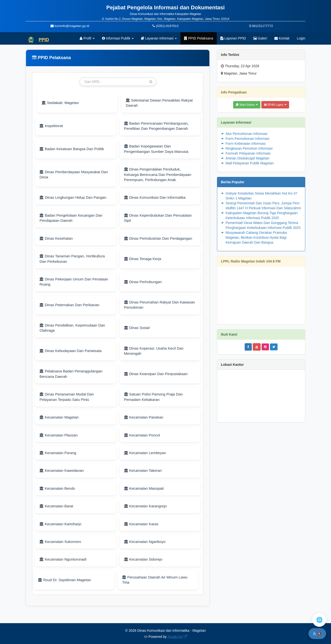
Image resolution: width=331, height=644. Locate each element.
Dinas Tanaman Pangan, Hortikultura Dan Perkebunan (72, 259)
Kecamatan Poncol (142, 435)
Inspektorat (51, 126)
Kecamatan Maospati (144, 488)
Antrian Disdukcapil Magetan (247, 158)
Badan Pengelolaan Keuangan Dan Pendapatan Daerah (71, 218)
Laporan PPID (233, 38)
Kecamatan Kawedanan (62, 470)
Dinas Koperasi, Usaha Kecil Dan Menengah (154, 351)
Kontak (282, 38)
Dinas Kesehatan (56, 238)
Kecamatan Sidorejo (143, 559)
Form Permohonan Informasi (247, 139)
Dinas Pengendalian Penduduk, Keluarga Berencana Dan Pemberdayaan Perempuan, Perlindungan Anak (158, 174)
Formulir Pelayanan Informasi (248, 153)
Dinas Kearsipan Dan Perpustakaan (156, 374)
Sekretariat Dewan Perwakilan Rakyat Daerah (159, 103)
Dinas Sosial (137, 328)
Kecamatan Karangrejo (146, 506)
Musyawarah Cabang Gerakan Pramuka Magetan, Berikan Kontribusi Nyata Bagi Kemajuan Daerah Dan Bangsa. (256, 237)
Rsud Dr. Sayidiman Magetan (64, 580)
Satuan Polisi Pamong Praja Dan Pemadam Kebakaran (153, 397)
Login (301, 38)
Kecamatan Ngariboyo (145, 542)
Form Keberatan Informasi (246, 144)
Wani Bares (247, 105)
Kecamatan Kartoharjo (60, 524)
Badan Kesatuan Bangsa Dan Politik (72, 149)
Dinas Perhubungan (143, 282)
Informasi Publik (118, 38)
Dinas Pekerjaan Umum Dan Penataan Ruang (74, 282)
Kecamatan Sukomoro (60, 542)
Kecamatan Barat (56, 506)
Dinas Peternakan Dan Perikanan (69, 305)
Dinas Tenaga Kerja (143, 259)
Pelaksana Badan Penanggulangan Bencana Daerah (71, 374)
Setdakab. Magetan (60, 103)
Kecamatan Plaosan (58, 435)
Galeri (260, 38)
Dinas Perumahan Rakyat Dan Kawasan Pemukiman (160, 305)
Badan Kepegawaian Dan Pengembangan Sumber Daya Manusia (156, 149)
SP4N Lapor (275, 105)
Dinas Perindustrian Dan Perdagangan (158, 238)
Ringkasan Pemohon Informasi (249, 148)
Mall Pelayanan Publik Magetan (250, 163)
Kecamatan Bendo (57, 488)
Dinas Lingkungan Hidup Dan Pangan (73, 197)
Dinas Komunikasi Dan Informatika (155, 197)
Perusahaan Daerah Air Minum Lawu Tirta (155, 580)
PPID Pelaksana (199, 38)
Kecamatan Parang (58, 453)
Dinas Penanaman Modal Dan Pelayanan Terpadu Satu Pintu (67, 397)
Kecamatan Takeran (143, 470)
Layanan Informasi (159, 38)
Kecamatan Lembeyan (145, 453)
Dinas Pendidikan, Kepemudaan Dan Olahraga (72, 328)
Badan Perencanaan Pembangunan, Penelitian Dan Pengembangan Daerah (156, 126)
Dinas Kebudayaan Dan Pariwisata (70, 351)
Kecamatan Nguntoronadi (63, 559)
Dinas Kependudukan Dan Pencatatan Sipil (158, 218)
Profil (87, 38)
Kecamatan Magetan (59, 417)
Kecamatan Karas (141, 524)
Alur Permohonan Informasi (246, 134)
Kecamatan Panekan (144, 417)
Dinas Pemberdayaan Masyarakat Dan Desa (74, 174)
